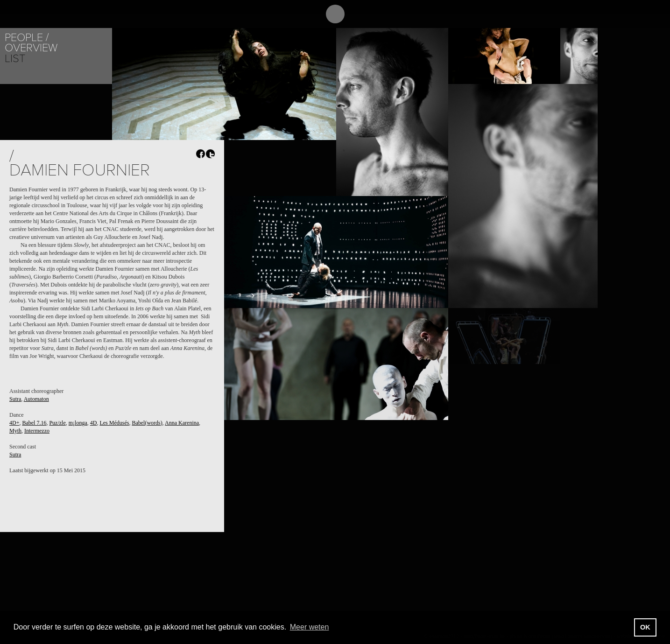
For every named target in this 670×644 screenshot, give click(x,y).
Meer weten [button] (310, 627)
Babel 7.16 (34, 423)
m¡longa (78, 423)
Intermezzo (37, 431)
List (15, 59)
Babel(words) (147, 423)
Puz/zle (57, 423)
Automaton (36, 399)
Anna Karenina (182, 423)
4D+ (14, 423)
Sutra (15, 399)
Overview (31, 48)
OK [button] (645, 627)
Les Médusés (114, 423)
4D (94, 423)
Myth (15, 431)
